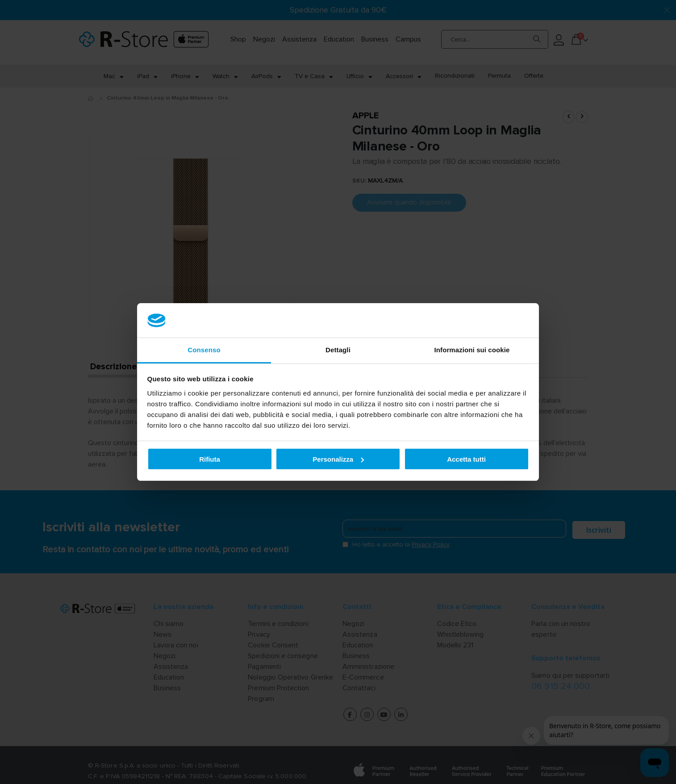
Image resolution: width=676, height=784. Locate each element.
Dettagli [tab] (338, 350)
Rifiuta (210, 459)
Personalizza (338, 459)
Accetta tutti (466, 459)
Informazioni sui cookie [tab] (472, 350)
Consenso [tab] (204, 350)
